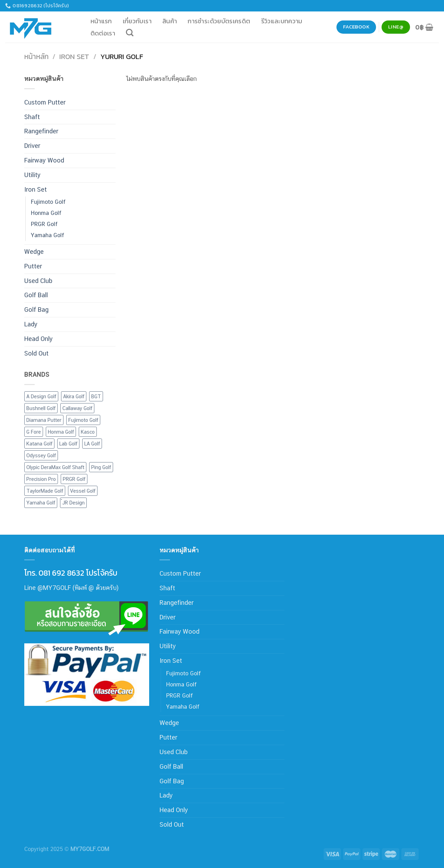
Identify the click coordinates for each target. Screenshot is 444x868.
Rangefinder (41, 131)
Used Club (38, 281)
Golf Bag (36, 310)
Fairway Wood (44, 160)
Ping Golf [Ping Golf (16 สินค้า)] (101, 467)
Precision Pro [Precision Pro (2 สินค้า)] (41, 479)
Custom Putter (45, 102)
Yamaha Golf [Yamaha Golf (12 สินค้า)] (41, 503)
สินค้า (170, 21)
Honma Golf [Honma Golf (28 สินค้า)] (61, 432)
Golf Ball (36, 295)
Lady (31, 324)
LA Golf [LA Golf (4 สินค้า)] (92, 444)
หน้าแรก (101, 21)
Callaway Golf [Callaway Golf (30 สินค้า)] (77, 408)
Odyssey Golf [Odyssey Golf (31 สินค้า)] (41, 455)
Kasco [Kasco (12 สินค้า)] (88, 432)
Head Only (39, 339)
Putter (33, 266)
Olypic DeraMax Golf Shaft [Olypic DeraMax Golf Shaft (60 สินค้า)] (55, 467)
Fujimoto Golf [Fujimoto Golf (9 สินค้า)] (83, 420)
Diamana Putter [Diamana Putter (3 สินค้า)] (44, 420)
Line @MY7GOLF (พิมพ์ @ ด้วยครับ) (71, 588)
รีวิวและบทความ (282, 21)
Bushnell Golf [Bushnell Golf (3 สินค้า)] (41, 408)
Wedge (34, 252)
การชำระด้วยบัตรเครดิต (219, 21)
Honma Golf (46, 213)
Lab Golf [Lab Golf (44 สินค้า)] (68, 444)
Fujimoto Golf (48, 202)
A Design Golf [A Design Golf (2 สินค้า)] (41, 396)
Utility (32, 175)
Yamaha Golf (48, 235)
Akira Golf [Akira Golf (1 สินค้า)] (74, 396)
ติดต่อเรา (103, 33)
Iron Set (74, 56)
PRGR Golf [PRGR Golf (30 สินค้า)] (74, 479)
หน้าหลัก (36, 56)
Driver (32, 146)
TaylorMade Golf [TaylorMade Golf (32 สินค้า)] (45, 491)
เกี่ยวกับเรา (137, 21)
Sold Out (36, 353)
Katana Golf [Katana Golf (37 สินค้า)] (39, 444)
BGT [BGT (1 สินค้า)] (96, 396)
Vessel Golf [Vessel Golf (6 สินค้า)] (83, 491)
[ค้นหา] (130, 33)
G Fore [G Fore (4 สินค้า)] (34, 432)
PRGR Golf (44, 224)
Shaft (32, 117)
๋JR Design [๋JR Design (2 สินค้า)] (73, 503)
